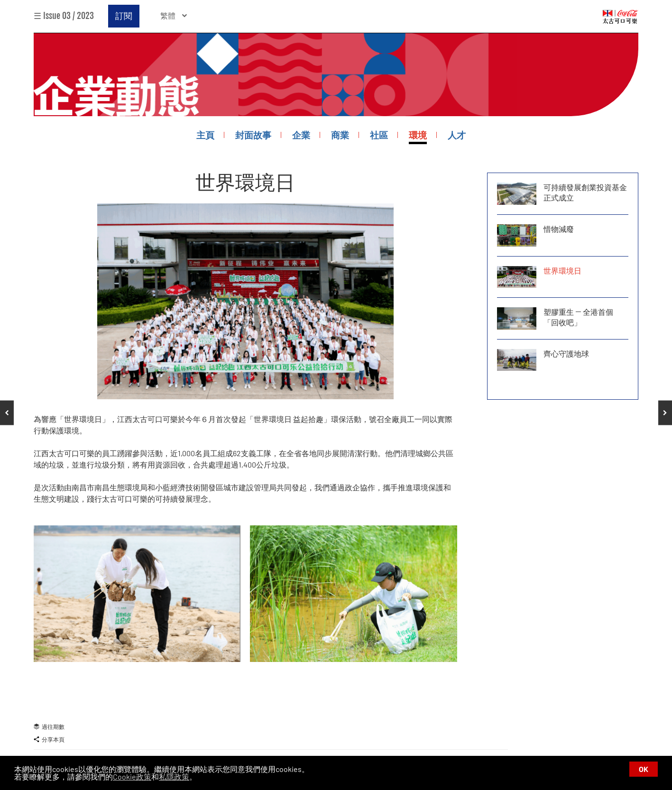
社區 (379, 135)
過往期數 (49, 726)
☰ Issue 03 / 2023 (64, 16)
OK (644, 769)
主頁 (205, 135)
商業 (340, 135)
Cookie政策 (132, 776)
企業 (301, 135)
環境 (418, 135)
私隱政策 (174, 776)
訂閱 (124, 16)
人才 (457, 135)
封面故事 (253, 135)
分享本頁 (49, 739)
